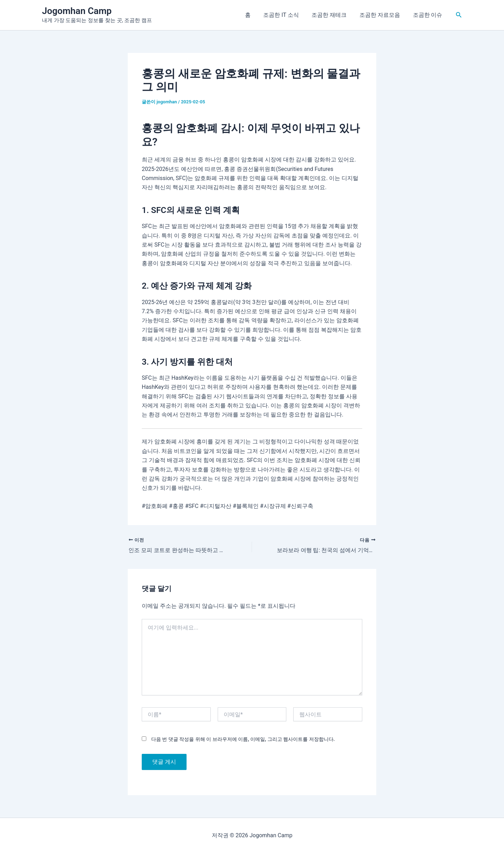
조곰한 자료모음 (382, 15)
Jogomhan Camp (77, 11)
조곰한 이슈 (428, 15)
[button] (459, 15)
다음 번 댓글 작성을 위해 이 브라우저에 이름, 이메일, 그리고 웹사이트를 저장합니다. (243, 740)
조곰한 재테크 (333, 15)
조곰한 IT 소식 (287, 15)
